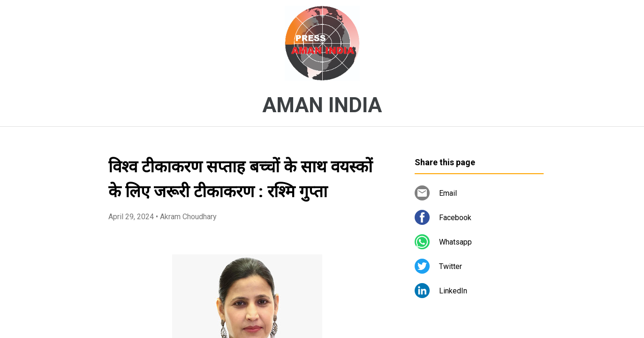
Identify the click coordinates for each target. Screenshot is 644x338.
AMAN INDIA (322, 105)
